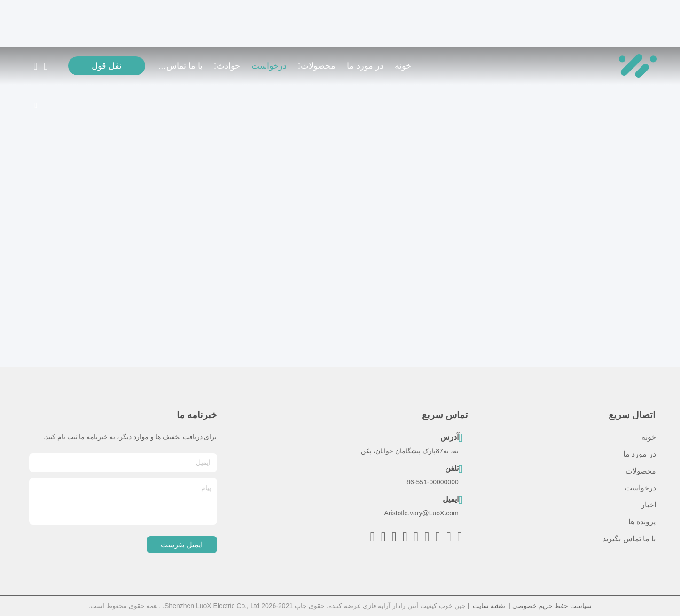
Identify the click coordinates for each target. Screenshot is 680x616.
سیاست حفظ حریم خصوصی (552, 606)
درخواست (269, 66)
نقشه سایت (489, 606)
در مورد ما (365, 66)
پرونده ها (642, 522)
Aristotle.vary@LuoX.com (422, 513)
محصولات (317, 66)
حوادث (227, 66)
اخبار (649, 505)
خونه (403, 66)
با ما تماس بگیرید (180, 66)
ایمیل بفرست (181, 545)
